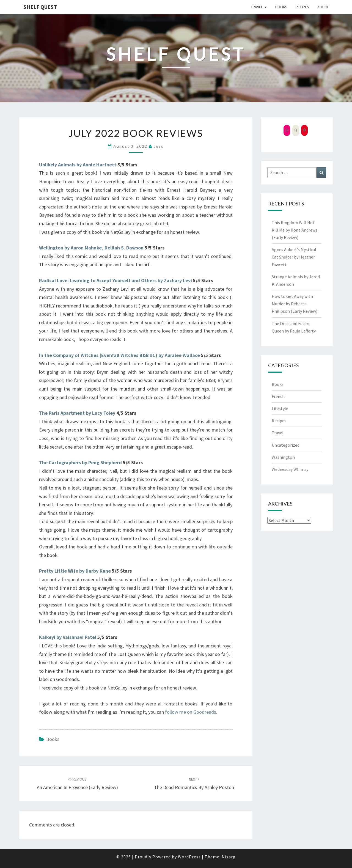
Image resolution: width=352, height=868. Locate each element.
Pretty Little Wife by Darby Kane (75, 571)
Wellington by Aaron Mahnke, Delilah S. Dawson (91, 248)
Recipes (302, 7)
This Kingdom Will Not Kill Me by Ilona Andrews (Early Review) (295, 230)
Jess (159, 146)
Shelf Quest (40, 7)
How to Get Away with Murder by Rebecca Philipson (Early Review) (295, 304)
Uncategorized (286, 445)
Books (281, 7)
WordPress (189, 857)
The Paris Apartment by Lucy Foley (77, 413)
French (278, 396)
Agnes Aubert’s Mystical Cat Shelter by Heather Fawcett (294, 257)
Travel (257, 7)
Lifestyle (280, 408)
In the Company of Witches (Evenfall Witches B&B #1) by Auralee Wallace (119, 355)
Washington (283, 457)
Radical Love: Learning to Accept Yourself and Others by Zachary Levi (116, 280)
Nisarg (229, 857)
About (323, 7)
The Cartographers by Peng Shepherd (80, 462)
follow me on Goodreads (191, 712)
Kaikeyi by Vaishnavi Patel (68, 637)
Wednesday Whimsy (290, 469)
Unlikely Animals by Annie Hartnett (78, 165)
